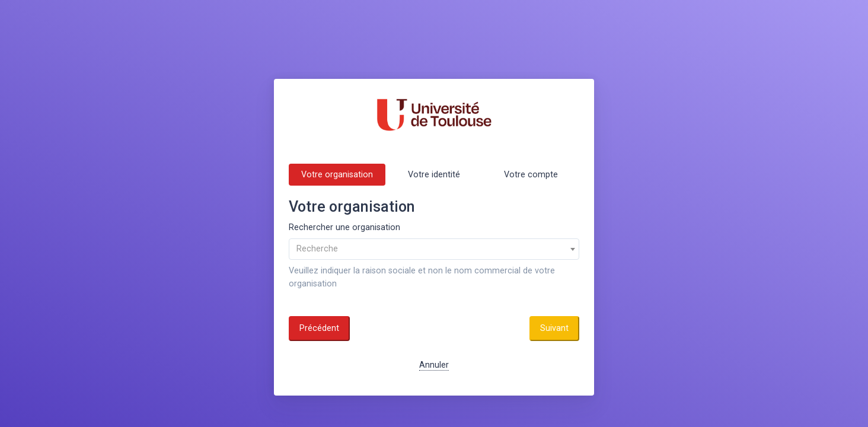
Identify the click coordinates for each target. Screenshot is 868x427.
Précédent (319, 328)
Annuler (434, 365)
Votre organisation (337, 175)
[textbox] (434, 249)
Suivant (554, 328)
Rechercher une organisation (344, 227)
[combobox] (434, 249)
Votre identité (434, 175)
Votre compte (531, 175)
